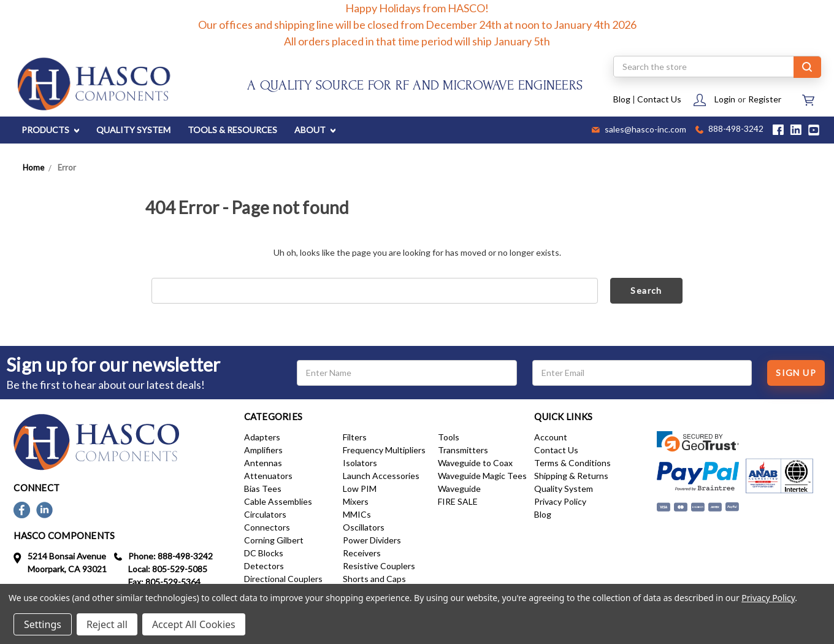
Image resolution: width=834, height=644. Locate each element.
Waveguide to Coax (475, 463)
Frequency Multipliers (384, 450)
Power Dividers (372, 540)
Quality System (564, 489)
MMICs (357, 514)
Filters (355, 437)
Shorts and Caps (374, 579)
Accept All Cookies (194, 624)
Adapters (262, 437)
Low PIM (360, 489)
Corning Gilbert (274, 540)
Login (725, 99)
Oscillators (364, 527)
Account (551, 437)
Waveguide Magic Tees (482, 476)
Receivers (362, 553)
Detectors (264, 566)
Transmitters (463, 450)
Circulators (265, 514)
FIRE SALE (458, 501)
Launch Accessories (381, 476)
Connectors (267, 527)
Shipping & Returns (571, 476)
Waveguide (459, 489)
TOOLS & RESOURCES (232, 130)
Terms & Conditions (572, 463)
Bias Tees (263, 489)
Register (765, 99)
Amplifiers (263, 450)
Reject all (107, 624)
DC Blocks (264, 553)
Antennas (263, 463)
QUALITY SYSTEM (133, 130)
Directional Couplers (283, 579)
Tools (449, 437)
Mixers (356, 501)
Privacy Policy (560, 501)
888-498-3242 (729, 130)
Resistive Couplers (379, 566)
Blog (622, 99)
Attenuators (268, 476)
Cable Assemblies (278, 501)
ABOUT (315, 130)
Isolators (360, 463)
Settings (43, 624)
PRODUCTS (50, 130)
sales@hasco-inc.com (639, 130)
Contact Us (659, 99)
